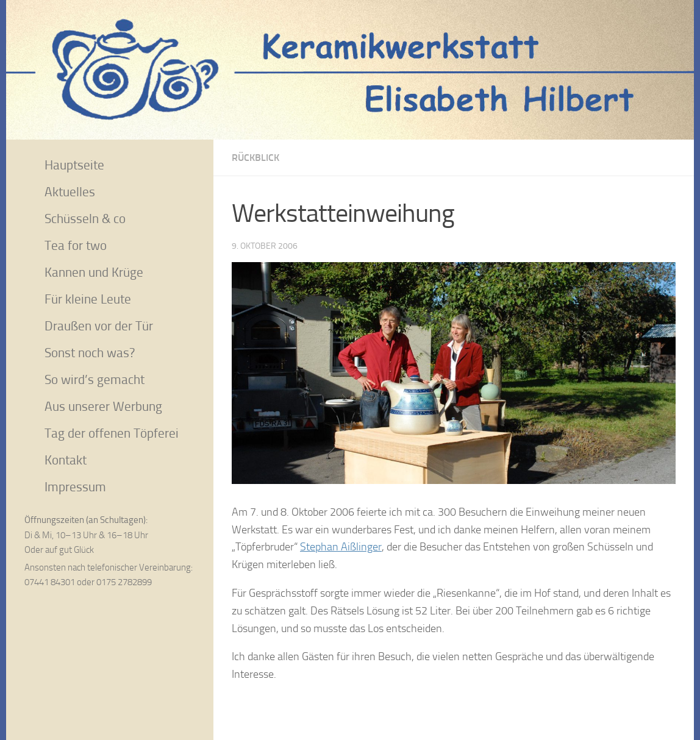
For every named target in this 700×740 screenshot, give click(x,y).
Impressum (75, 487)
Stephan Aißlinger (341, 547)
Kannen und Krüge (94, 272)
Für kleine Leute (88, 299)
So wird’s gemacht (95, 379)
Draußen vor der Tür (99, 326)
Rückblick (255, 158)
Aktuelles (70, 192)
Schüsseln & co (85, 219)
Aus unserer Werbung (103, 406)
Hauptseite (74, 165)
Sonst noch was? (90, 353)
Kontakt (66, 460)
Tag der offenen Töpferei (112, 433)
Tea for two (76, 245)
